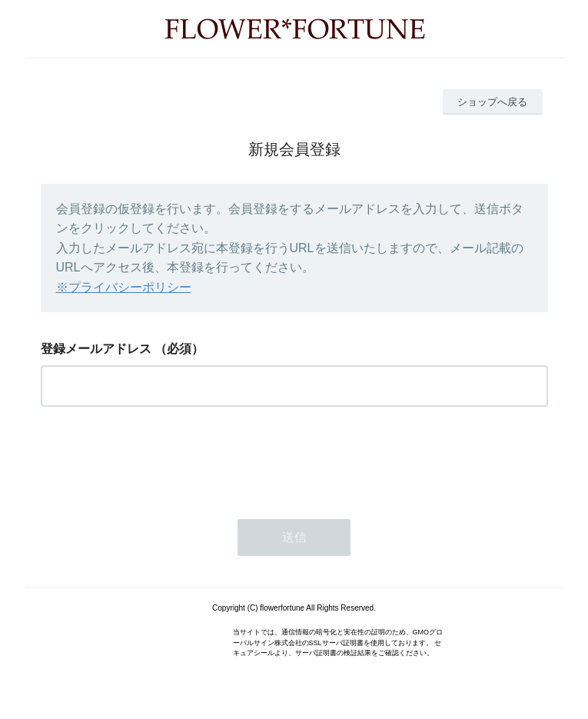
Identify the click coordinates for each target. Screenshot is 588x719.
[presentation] (158, 458)
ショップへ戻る (492, 102)
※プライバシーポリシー (124, 287)
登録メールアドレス (96, 349)
